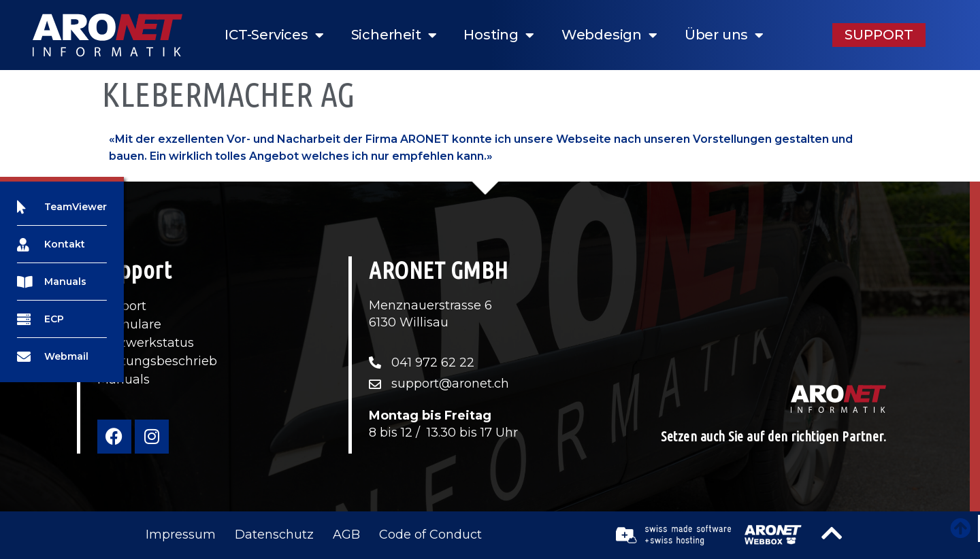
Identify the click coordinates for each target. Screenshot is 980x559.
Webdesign (609, 35)
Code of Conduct (430, 535)
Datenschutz (274, 535)
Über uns (724, 35)
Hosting (499, 35)
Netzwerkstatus (146, 343)
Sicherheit (394, 35)
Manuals (124, 379)
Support (122, 306)
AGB (346, 535)
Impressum (181, 535)
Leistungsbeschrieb (157, 361)
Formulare (129, 324)
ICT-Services (274, 35)
